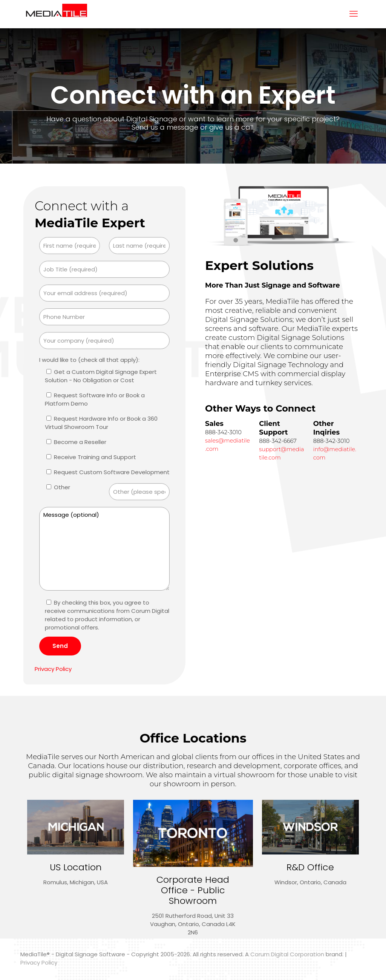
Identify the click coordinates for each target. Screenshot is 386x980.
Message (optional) (104, 549)
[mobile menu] (354, 14)
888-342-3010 (223, 432)
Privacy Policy (53, 669)
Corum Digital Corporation (287, 954)
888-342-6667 (278, 441)
